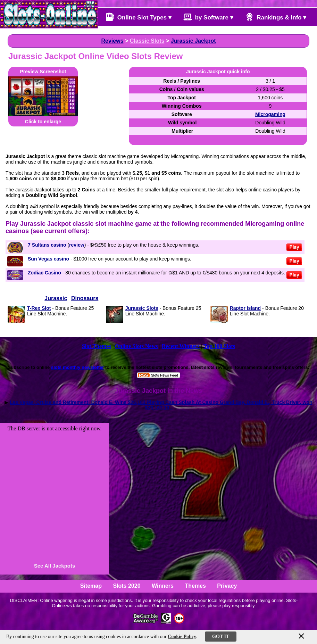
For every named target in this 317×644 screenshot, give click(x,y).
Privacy (227, 586)
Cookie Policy (182, 637)
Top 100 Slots (219, 346)
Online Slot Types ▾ (139, 17)
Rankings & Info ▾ (276, 17)
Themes (195, 586)
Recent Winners (181, 346)
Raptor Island (245, 308)
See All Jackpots (55, 566)
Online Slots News (136, 346)
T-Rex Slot (39, 308)
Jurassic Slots (142, 308)
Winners (163, 586)
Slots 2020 (127, 586)
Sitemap (91, 586)
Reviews (112, 41)
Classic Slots (147, 41)
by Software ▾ (208, 17)
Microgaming (270, 114)
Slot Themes (97, 346)
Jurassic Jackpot (193, 41)
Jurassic (56, 298)
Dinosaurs (85, 298)
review (77, 245)
